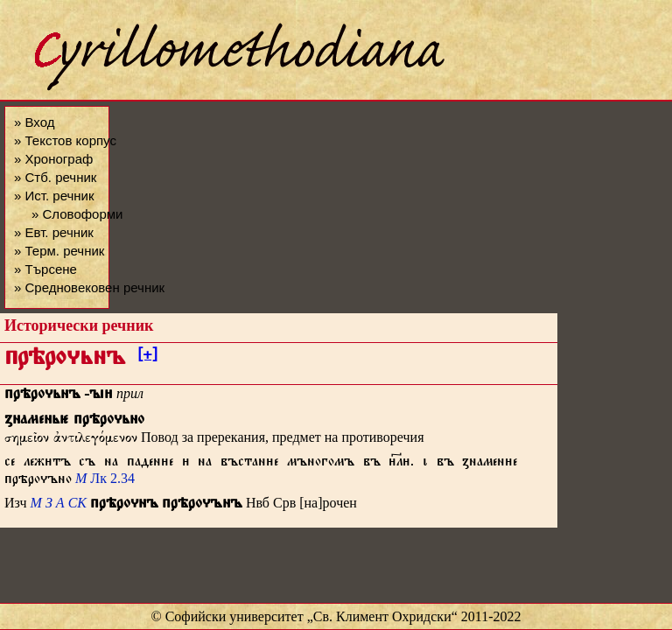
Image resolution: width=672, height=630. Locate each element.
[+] (147, 357)
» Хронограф (53, 159)
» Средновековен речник (89, 287)
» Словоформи (77, 214)
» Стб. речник (55, 177)
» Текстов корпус (65, 140)
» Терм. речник (59, 251)
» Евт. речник (54, 232)
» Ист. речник (54, 196)
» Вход (34, 122)
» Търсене (45, 269)
